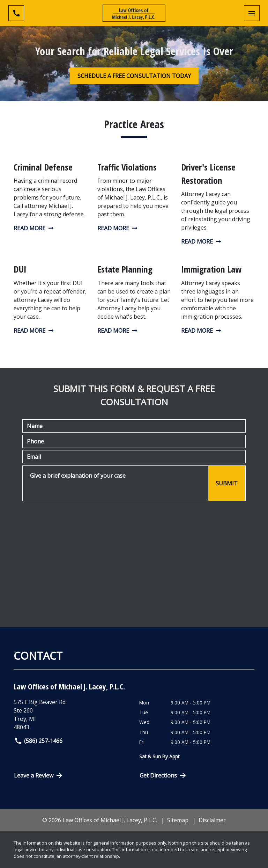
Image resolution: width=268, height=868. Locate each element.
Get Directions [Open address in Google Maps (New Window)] (163, 775)
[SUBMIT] (227, 483)
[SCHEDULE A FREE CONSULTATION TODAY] (134, 76)
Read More (34, 228)
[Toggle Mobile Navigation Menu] (252, 13)
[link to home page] (134, 13)
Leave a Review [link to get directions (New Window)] (39, 775)
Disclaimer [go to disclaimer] (212, 820)
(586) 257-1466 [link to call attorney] (38, 741)
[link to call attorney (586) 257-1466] (16, 13)
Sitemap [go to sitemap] (178, 820)
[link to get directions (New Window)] (74, 715)
